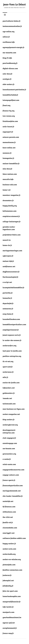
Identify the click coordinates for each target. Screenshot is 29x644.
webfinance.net (9, 266)
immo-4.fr (7, 190)
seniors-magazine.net (11, 414)
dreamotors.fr (8, 200)
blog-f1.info (7, 58)
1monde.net (7, 398)
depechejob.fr (8, 303)
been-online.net (9, 148)
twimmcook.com (9, 404)
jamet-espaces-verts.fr (12, 335)
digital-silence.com (10, 68)
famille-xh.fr (8, 522)
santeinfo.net (8, 501)
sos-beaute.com (9, 448)
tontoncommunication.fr (12, 26)
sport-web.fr (8, 367)
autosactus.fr (8, 309)
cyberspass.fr (8, 256)
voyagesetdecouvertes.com (13, 470)
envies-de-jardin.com (11, 383)
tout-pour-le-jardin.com (12, 351)
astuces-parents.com (11, 137)
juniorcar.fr (7, 575)
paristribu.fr (8, 293)
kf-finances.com (9, 507)
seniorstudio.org (9, 554)
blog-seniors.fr (9, 419)
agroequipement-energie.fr (13, 47)
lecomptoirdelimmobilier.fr (13, 287)
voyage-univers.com (11, 475)
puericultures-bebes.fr (12, 21)
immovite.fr (7, 298)
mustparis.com (8, 612)
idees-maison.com (10, 174)
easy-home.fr (8, 314)
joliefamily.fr (8, 586)
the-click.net (8, 517)
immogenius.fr (8, 158)
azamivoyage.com (10, 443)
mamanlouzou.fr (9, 142)
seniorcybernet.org (10, 425)
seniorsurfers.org (9, 346)
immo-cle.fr (7, 245)
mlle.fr (5, 377)
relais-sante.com (9, 464)
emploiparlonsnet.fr (11, 330)
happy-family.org (10, 206)
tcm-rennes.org (9, 116)
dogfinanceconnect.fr (11, 272)
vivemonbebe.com (10, 528)
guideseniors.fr (9, 393)
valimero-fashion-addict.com (14, 538)
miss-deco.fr (7, 169)
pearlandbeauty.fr (10, 63)
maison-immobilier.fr (11, 163)
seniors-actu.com (9, 549)
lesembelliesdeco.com (11, 319)
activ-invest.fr (8, 127)
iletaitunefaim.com (10, 121)
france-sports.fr (9, 480)
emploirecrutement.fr (11, 216)
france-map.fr (8, 633)
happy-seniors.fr (9, 543)
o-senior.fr (7, 459)
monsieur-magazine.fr (12, 195)
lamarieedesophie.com (12, 596)
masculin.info (8, 179)
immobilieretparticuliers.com (14, 324)
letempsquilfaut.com (11, 100)
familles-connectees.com (12, 570)
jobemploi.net (8, 580)
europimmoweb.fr (10, 628)
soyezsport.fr (8, 132)
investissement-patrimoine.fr (14, 90)
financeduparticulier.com (13, 485)
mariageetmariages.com (12, 251)
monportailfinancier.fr (12, 602)
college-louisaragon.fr (12, 221)
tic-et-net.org (8, 361)
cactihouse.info (9, 42)
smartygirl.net (9, 533)
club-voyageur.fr (9, 438)
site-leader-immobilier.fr (13, 496)
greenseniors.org (9, 454)
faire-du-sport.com (10, 591)
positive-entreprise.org (12, 356)
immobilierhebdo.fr (10, 95)
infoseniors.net (9, 388)
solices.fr (6, 37)
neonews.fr (7, 153)
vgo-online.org (9, 31)
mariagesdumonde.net (12, 491)
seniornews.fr (8, 372)
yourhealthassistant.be (12, 617)
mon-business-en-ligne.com (14, 409)
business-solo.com (10, 185)
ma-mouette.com (9, 53)
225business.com (9, 512)
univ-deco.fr (8, 74)
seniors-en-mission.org (12, 559)
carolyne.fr (7, 79)
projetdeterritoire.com (12, 235)
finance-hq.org (9, 111)
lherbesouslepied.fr (10, 277)
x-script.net (7, 282)
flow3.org (6, 105)
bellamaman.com (10, 211)
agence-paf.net (9, 623)
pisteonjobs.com (9, 565)
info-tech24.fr (8, 607)
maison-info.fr (8, 261)
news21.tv (7, 240)
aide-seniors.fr (9, 84)
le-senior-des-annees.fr (12, 340)
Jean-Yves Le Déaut (14, 4)
